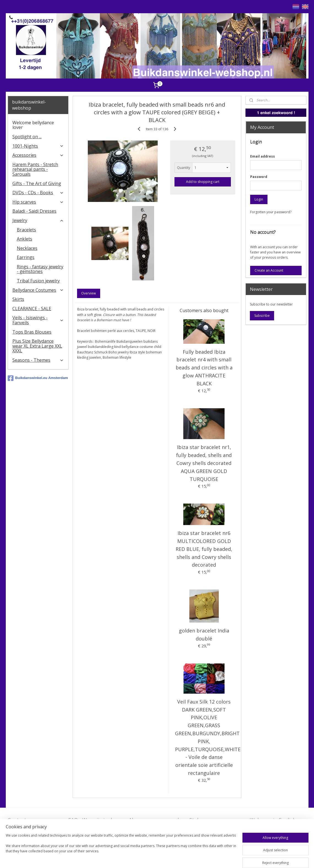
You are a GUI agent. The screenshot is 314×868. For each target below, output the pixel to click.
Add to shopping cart (203, 182)
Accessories (38, 155)
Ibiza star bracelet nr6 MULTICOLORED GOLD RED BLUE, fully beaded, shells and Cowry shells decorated (204, 549)
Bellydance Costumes (38, 290)
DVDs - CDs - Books (38, 193)
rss (171, 858)
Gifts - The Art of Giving (37, 183)
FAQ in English (267, 828)
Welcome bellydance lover (33, 125)
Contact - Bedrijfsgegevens (28, 823)
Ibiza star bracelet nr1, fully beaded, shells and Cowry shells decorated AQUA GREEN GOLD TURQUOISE (204, 463)
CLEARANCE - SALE (32, 309)
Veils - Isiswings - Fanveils (38, 320)
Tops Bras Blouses (32, 332)
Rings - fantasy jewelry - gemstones (40, 269)
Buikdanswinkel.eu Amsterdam (38, 378)
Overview (89, 293)
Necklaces (27, 248)
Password (259, 177)
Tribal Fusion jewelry (38, 281)
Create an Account (269, 270)
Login (259, 199)
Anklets (24, 239)
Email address (263, 156)
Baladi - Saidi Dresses (34, 211)
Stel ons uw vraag (210, 820)
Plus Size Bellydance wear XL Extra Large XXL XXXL (37, 346)
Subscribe (262, 316)
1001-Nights (38, 146)
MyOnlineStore (242, 858)
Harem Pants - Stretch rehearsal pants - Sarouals (35, 169)
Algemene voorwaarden (157, 820)
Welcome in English (273, 820)
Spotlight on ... (27, 137)
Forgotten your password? (271, 212)
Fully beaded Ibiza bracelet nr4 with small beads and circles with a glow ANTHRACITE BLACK (204, 368)
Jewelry (38, 220)
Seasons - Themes (38, 360)
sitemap (160, 858)
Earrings (26, 257)
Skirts (18, 299)
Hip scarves (38, 202)
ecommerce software (193, 858)
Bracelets (26, 230)
